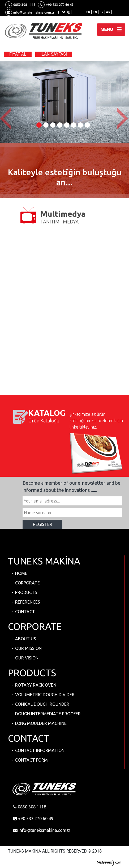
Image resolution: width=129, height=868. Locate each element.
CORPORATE (27, 583)
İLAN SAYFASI (54, 54)
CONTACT (25, 612)
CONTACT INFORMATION (40, 750)
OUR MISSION (28, 648)
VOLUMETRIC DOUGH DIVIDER (45, 695)
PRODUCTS (26, 592)
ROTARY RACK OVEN (36, 685)
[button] (7, 119)
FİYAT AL (18, 54)
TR (88, 12)
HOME (21, 573)
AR (108, 12)
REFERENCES (28, 602)
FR (102, 12)
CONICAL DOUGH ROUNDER (42, 704)
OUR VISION (27, 658)
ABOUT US (26, 639)
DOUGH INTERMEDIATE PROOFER (48, 714)
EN (95, 12)
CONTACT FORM (31, 760)
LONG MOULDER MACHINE (41, 723)
